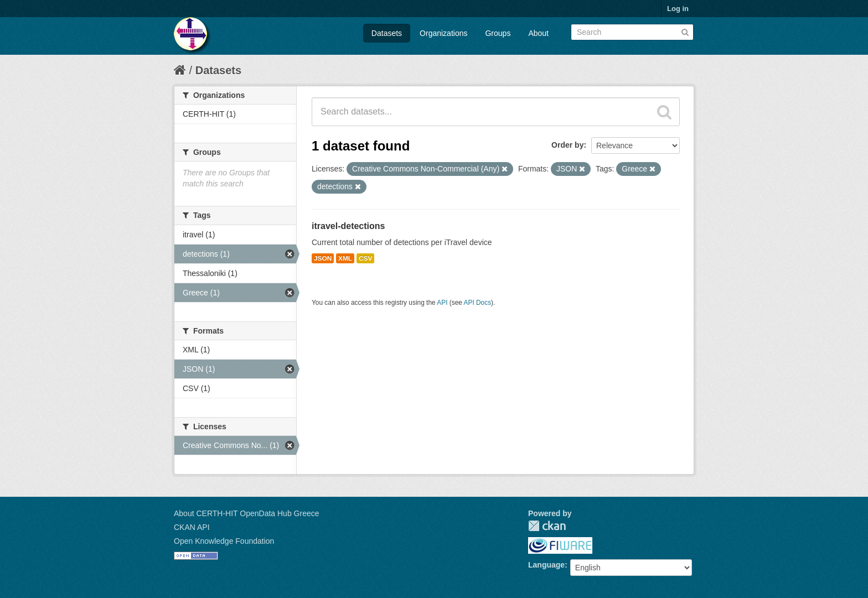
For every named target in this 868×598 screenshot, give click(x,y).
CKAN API (192, 527)
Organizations (443, 33)
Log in (678, 9)
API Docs (478, 303)
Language (546, 565)
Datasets (387, 33)
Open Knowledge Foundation (224, 541)
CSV (365, 258)
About (538, 33)
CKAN (547, 526)
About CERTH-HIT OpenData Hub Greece (247, 513)
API (442, 303)
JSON (323, 258)
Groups (498, 33)
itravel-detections (348, 226)
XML (345, 258)
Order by (567, 145)
